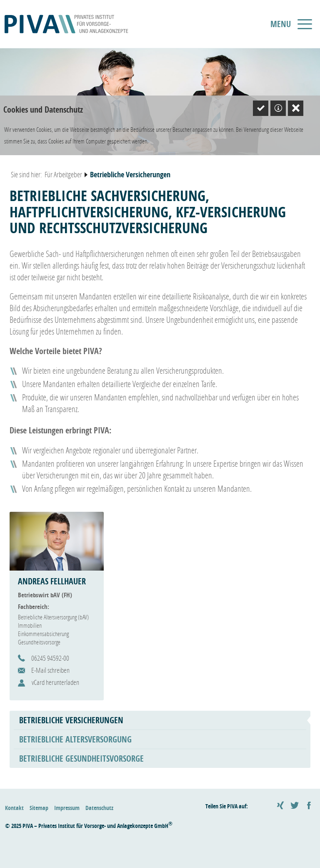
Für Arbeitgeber (63, 174)
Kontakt (14, 808)
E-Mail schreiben (50, 670)
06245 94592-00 (50, 658)
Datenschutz (99, 808)
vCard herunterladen (55, 682)
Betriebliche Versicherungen (71, 720)
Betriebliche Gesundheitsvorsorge (81, 759)
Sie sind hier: (26, 174)
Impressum (67, 808)
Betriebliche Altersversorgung (75, 739)
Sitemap (39, 808)
